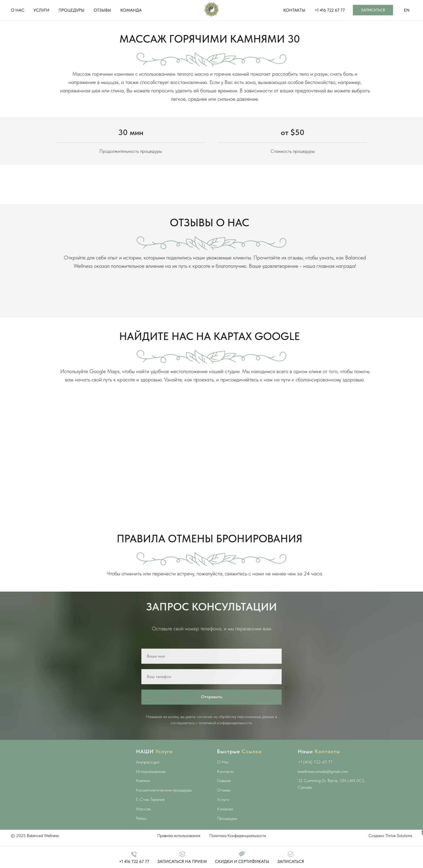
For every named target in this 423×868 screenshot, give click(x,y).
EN (407, 10)
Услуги (223, 807)
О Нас (223, 769)
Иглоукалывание (151, 779)
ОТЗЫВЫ (102, 10)
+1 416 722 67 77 (330, 10)
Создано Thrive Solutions (390, 843)
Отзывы (224, 797)
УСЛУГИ (41, 10)
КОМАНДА (131, 10)
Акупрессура (148, 769)
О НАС (18, 10)
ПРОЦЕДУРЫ (71, 10)
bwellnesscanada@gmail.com (323, 779)
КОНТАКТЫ (294, 10)
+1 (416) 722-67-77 (315, 769)
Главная (224, 788)
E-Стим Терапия (150, 807)
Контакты (225, 779)
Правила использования (179, 843)
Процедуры (227, 826)
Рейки (141, 826)
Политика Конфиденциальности (238, 843)
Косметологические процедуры (164, 797)
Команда (225, 816)
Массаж (143, 816)
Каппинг (143, 788)
